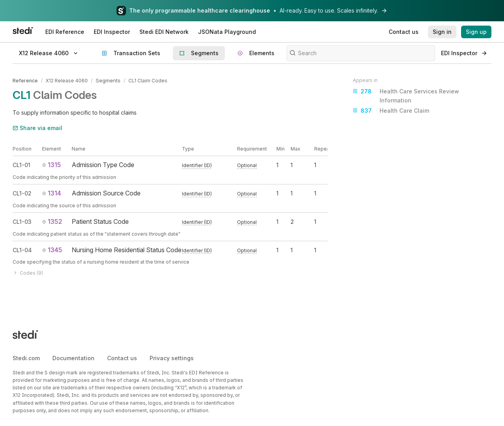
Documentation (73, 357)
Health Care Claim (391, 111)
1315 (52, 164)
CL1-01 (21, 165)
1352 (52, 221)
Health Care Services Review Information (406, 95)
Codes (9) (28, 272)
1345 (52, 249)
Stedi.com (26, 357)
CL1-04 (22, 249)
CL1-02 (22, 193)
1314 (52, 192)
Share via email (37, 127)
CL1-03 (22, 221)
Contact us (122, 357)
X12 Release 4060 (67, 80)
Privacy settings (172, 357)
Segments (108, 80)
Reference (25, 80)
